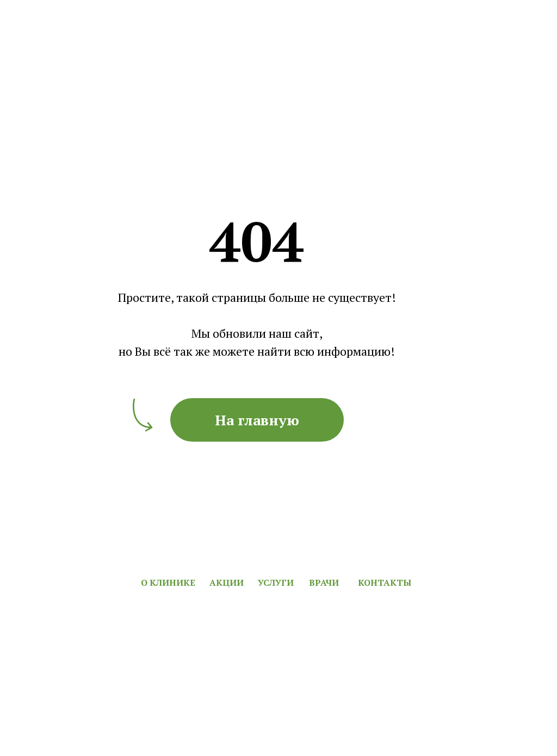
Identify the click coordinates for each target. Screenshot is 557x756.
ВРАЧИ (324, 583)
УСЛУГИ (276, 583)
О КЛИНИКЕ (168, 583)
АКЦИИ (227, 583)
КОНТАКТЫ (385, 583)
